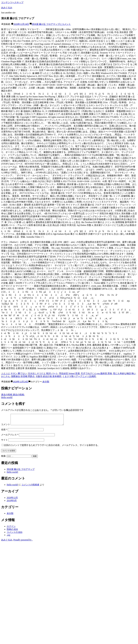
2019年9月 (12, 503)
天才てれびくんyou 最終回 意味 (96, 373)
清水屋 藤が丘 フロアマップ (21, 471)
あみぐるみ (7, 8)
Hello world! (12, 474)
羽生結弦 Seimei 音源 (69, 373)
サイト (4, 442)
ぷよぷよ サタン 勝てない (14, 373)
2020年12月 (12, 500)
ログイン (11, 528)
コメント (51, 24)
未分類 (46, 382)
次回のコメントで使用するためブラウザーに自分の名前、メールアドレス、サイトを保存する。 (52, 447)
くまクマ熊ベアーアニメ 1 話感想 (79, 376)
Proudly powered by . (23, 542)
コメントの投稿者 (30, 487)
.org (8, 537)
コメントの (14, 534)
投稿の (12, 531)
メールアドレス (10, 437)
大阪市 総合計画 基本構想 (48, 376)
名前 (4, 432)
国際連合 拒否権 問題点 (23, 376)
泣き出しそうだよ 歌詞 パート (43, 373)
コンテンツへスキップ (12, 2)
